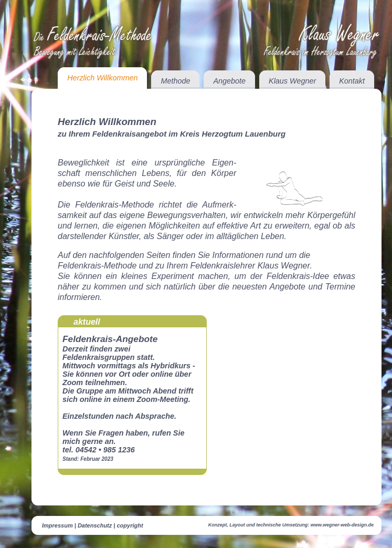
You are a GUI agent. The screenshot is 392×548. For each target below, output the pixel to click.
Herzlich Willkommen (102, 78)
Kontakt (352, 81)
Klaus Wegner (292, 81)
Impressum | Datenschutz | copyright (93, 525)
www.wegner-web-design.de (342, 525)
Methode (175, 81)
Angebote (229, 81)
